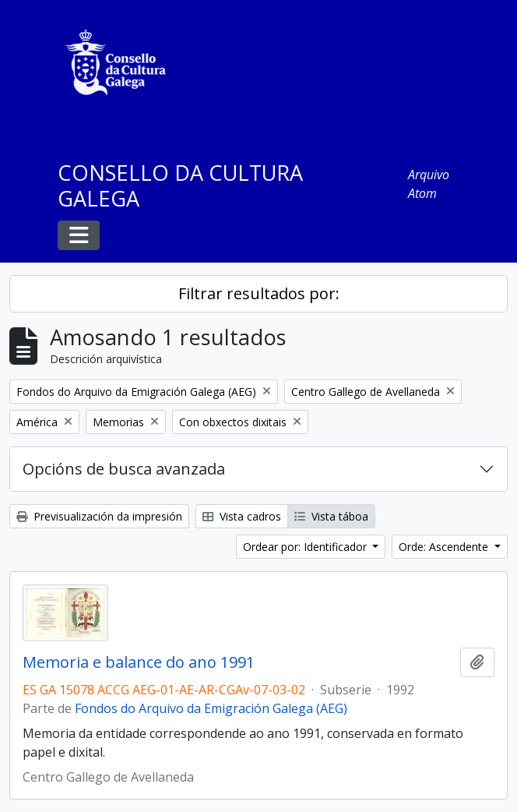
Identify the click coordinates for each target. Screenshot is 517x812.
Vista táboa (331, 516)
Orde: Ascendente (445, 547)
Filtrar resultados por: (259, 293)
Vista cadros (242, 516)
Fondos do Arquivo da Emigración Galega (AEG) (211, 708)
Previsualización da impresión (99, 516)
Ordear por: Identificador (306, 547)
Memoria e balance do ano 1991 (139, 662)
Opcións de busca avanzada (124, 469)
